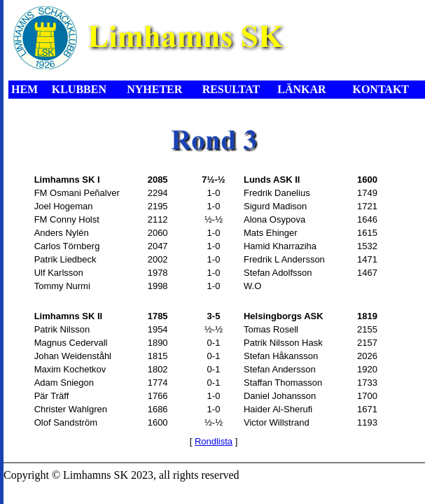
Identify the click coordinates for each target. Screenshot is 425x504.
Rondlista (214, 441)
